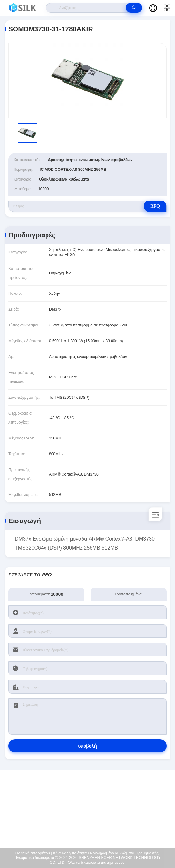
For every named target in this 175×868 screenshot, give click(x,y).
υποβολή (87, 746)
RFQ (155, 206)
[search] (134, 8)
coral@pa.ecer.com (92, 818)
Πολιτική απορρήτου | (34, 853)
